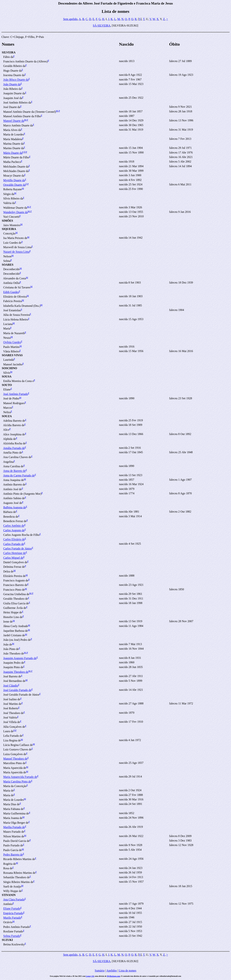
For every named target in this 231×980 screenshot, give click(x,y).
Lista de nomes (128, 971)
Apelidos (112, 971)
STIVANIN (9, 895)
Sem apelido (70, 19)
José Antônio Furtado (16, 394)
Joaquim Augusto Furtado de (20, 658)
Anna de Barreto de (14, 471)
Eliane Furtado (12, 909)
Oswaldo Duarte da (14, 185)
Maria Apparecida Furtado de (20, 777)
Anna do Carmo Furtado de (19, 475)
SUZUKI (7, 940)
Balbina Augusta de (15, 507)
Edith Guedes (11, 292)
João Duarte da (12, 84)
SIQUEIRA (9, 229)
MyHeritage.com (114, 976)
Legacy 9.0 (90, 976)
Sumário (100, 971)
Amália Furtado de (14, 448)
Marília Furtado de (14, 827)
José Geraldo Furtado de (17, 690)
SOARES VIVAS (12, 355)
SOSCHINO (9, 368)
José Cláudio (11, 686)
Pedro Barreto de (13, 855)
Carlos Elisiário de (14, 540)
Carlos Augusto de (14, 530)
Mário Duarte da (13, 153)
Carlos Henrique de (14, 553)
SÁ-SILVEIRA (102, 26)
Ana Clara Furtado (14, 899)
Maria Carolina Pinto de (17, 782)
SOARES (8, 265)
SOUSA (7, 376)
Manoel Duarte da (14, 121)
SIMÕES (7, 221)
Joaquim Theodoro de (16, 672)
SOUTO (7, 385)
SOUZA (7, 416)
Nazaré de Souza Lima (16, 252)
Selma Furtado (12, 936)
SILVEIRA (9, 52)
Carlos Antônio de (14, 526)
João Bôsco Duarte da (16, 80)
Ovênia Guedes (12, 342)
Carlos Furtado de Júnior (18, 549)
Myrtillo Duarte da (14, 180)
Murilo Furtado (12, 918)
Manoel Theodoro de (15, 759)
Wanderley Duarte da (16, 212)
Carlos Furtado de (14, 544)
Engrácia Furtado (13, 913)
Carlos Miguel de (13, 558)
